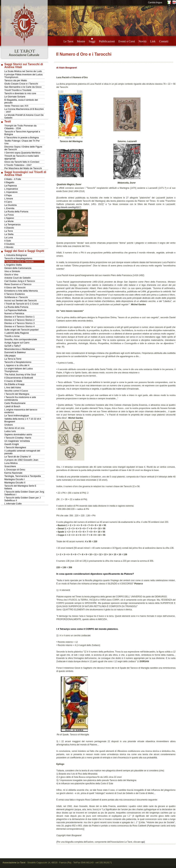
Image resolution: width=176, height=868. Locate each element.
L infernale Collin (13, 504)
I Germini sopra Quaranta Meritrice (22, 153)
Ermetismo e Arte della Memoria (21, 291)
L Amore (9, 199)
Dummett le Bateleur (15, 352)
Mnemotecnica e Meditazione (20, 349)
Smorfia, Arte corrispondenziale (21, 339)
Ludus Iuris (10, 431)
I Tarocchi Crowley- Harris (18, 438)
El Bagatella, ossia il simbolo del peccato (21, 101)
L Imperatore (11, 192)
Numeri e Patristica (14, 313)
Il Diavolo (9, 228)
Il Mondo (9, 247)
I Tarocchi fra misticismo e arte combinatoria (20, 399)
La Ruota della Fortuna (16, 212)
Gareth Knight (12, 444)
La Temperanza (12, 224)
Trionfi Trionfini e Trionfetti (18, 90)
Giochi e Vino (11, 275)
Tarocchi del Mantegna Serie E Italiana (20, 487)
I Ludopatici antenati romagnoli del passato (22, 452)
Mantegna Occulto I (15, 479)
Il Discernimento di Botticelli (19, 378)
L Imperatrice (11, 189)
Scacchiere (10, 466)
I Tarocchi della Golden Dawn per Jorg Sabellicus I (24, 493)
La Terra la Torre (13, 359)
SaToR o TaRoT (13, 346)
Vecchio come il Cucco (16, 391)
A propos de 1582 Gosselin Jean (21, 460)
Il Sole (8, 241)
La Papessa (11, 186)
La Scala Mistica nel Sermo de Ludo (23, 71)
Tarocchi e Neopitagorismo (18, 258)
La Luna (9, 237)
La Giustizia (10, 205)
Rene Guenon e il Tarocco (18, 284)
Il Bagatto (9, 182)
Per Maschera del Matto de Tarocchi (23, 168)
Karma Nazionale (13, 473)
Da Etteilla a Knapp (14, 384)
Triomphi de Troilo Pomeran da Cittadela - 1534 (20, 127)
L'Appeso (9, 218)
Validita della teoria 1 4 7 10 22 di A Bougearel (23, 420)
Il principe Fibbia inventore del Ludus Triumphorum (23, 76)
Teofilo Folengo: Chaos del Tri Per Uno (22, 142)
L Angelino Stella (13, 265)
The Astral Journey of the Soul (20, 374)
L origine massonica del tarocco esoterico (21, 411)
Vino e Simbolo (12, 271)
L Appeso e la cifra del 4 (17, 365)
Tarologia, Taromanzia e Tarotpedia (23, 476)
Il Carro (8, 202)
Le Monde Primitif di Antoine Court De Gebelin (24, 116)
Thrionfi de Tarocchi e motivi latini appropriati (22, 157)
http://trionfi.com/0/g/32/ (68, 207)
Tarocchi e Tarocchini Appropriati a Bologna (22, 133)
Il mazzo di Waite (13, 381)
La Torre (9, 231)
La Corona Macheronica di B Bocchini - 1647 (24, 110)
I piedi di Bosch (12, 406)
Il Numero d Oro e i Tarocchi (19, 262)
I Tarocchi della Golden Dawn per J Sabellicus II (22, 499)
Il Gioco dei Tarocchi (15, 288)
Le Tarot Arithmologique (17, 416)
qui (143, 842)
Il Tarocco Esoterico (15, 294)
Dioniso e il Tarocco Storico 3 (19, 323)
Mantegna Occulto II (15, 483)
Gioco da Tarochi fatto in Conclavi (22, 162)
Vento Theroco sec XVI (16, 106)
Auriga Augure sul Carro (17, 343)
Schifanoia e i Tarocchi (16, 297)
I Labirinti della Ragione (17, 333)
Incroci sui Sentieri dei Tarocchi (20, 300)
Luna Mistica (11, 463)
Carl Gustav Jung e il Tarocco (20, 281)
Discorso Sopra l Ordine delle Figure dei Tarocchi (23, 148)
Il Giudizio (9, 244)
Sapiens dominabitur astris (18, 434)
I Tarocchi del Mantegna (17, 394)
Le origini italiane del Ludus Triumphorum (19, 370)
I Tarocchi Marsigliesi (15, 447)
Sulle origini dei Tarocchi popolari (21, 330)
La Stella (9, 234)
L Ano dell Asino (13, 387)
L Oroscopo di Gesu (15, 470)
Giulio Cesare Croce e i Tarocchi (21, 84)
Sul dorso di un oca (14, 428)
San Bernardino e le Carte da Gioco (23, 87)
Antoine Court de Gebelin (18, 278)
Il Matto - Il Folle (13, 179)
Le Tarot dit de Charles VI (18, 457)
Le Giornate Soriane (15, 97)
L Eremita (9, 208)
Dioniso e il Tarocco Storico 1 (19, 317)
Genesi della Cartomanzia (18, 268)
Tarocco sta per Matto (16, 80)
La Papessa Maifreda (15, 310)
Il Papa (8, 195)
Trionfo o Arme (12, 336)
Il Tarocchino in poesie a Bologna (22, 137)
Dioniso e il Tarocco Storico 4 (19, 326)
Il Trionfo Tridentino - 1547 (18, 165)
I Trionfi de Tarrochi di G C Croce (21, 304)
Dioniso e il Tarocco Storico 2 (19, 320)
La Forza (9, 215)
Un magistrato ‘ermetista (17, 441)
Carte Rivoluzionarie (15, 403)
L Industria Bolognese (16, 255)
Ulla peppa (10, 356)
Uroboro (9, 425)
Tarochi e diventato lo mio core (20, 93)
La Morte (9, 221)
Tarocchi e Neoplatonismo (18, 362)
